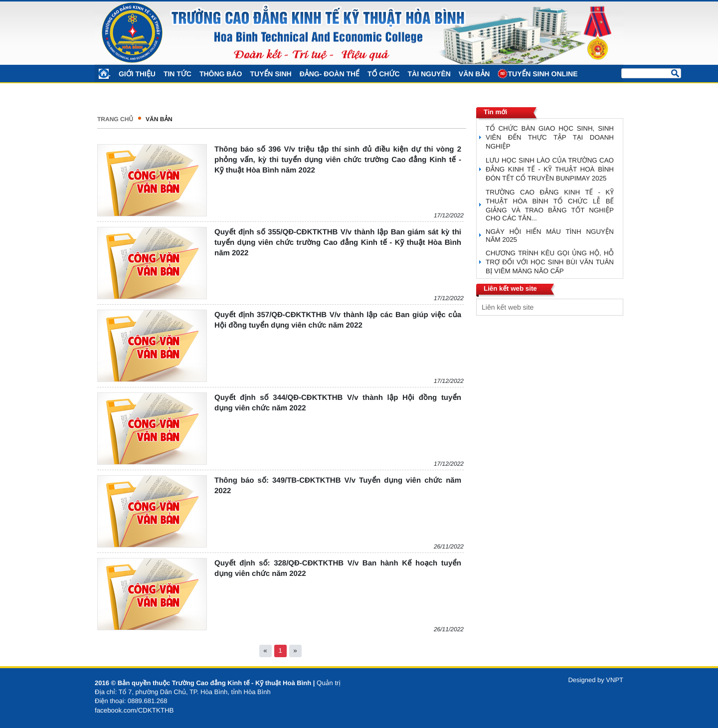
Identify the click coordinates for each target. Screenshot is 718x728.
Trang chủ (115, 119)
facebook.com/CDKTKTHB (134, 710)
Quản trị (329, 683)
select (613, 307)
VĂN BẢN (159, 119)
